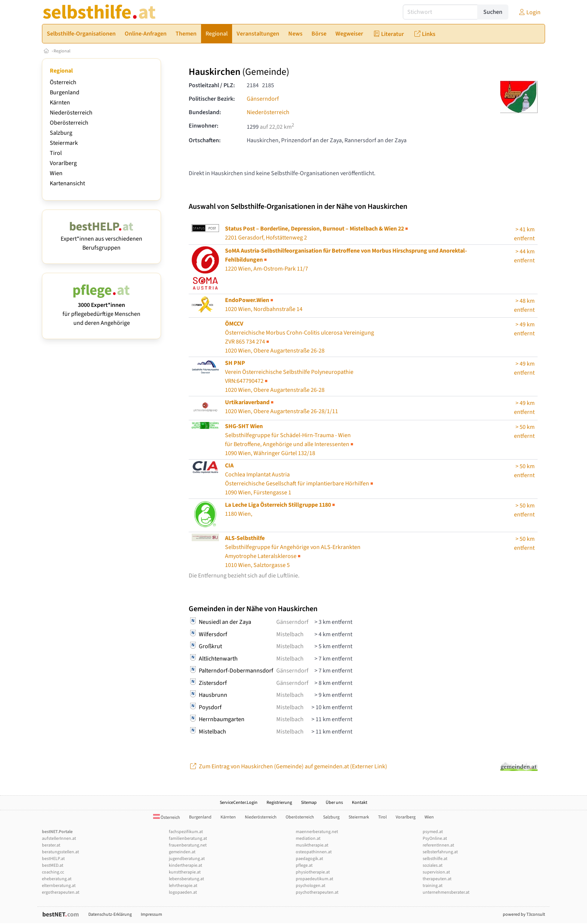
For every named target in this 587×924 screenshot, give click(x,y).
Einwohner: (203, 126)
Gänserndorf (263, 99)
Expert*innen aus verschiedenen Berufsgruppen (101, 239)
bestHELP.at (53, 859)
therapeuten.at (437, 879)
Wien (56, 173)
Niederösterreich (71, 113)
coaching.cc (53, 872)
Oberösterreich (69, 123)
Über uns (334, 803)
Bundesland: (205, 112)
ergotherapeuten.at (61, 892)
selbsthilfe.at (435, 859)
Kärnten (60, 103)
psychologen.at (311, 886)
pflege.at (304, 865)
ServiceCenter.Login (239, 803)
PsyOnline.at (435, 838)
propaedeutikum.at (314, 879)
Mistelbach (290, 634)
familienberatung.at (188, 838)
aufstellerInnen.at (59, 838)
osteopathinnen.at (314, 852)
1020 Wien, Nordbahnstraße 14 (264, 305)
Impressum (151, 914)
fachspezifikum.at (186, 832)
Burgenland (65, 92)
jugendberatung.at (187, 859)
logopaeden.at (183, 892)
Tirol (56, 153)
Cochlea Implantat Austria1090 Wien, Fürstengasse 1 (300, 479)
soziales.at (433, 865)
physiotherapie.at (313, 872)
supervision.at (436, 872)
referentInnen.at (438, 845)
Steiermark (64, 143)
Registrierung (279, 803)
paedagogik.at (309, 859)
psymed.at (433, 832)
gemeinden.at (182, 852)
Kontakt (360, 803)
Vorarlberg (63, 163)
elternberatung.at (59, 886)
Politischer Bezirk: (212, 99)
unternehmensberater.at (446, 892)
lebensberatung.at (186, 879)
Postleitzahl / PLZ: (212, 85)
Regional (62, 51)
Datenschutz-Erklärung (110, 914)
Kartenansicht (67, 183)
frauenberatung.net (188, 845)
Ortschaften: (205, 140)
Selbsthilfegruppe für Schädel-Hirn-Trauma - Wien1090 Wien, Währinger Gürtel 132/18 (290, 440)
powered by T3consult (524, 914)
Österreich (63, 82)
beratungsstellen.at (60, 852)
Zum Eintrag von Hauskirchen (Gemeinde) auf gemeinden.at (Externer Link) (288, 766)
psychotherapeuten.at (317, 892)
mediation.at (308, 838)
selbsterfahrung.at (440, 852)
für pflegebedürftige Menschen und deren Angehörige (101, 309)
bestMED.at (53, 865)
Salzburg (61, 133)
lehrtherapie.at (183, 886)
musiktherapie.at (312, 845)
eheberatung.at (57, 879)
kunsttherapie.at (185, 872)
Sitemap (309, 803)
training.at (433, 886)
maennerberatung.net (317, 832)
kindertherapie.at (185, 865)
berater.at (51, 845)
